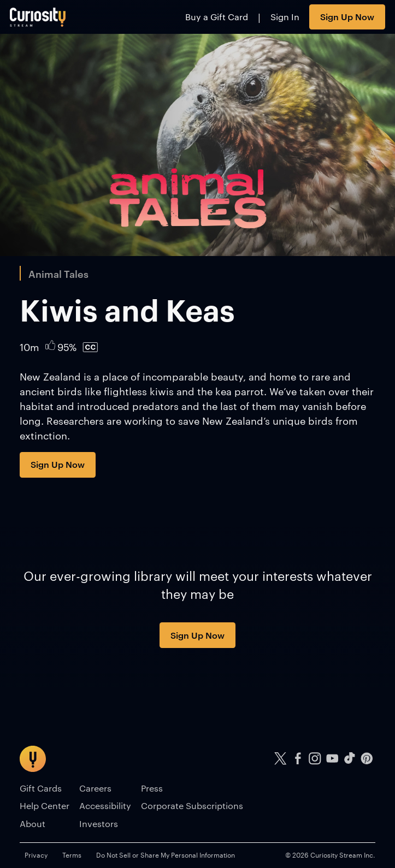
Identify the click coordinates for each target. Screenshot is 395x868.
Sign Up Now (347, 16)
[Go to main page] (38, 17)
